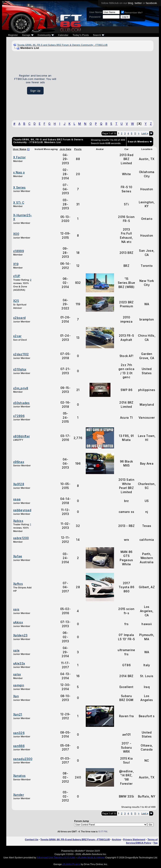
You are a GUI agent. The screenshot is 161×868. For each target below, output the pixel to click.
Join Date (65, 149)
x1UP (17, 276)
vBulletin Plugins (71, 864)
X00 (16, 234)
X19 (16, 264)
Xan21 (18, 714)
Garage (28, 35)
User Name (96, 12)
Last (145, 133)
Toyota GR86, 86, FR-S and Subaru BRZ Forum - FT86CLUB (75, 839)
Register (13, 35)
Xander (19, 795)
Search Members (138, 142)
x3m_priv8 (21, 388)
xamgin (19, 685)
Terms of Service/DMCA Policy (142, 841)
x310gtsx (20, 369)
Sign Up (35, 91)
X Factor (19, 157)
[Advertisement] (106, 84)
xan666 (19, 746)
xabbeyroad (22, 510)
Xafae (18, 556)
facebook (151, 3)
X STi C (19, 203)
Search (99, 35)
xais (16, 609)
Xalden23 (20, 635)
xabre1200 (21, 538)
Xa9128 (19, 484)
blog (130, 3)
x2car (17, 336)
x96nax (19, 462)
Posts (78, 149)
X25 (16, 301)
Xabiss (18, 521)
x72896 (19, 416)
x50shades (21, 403)
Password (95, 17)
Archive (116, 839)
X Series (19, 187)
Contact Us (32, 839)
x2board (19, 318)
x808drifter (21, 436)
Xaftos (18, 584)
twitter (138, 3)
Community (46, 35)
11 (135, 133)
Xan (16, 696)
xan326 (19, 733)
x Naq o (19, 172)
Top (156, 843)
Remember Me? (132, 13)
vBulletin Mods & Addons (91, 858)
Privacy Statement (134, 839)
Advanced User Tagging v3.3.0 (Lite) (56, 858)
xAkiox (18, 622)
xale (16, 650)
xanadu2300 (23, 759)
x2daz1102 (21, 354)
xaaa (17, 499)
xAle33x (19, 663)
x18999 (19, 251)
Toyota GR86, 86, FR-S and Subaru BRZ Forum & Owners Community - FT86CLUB (62, 45)
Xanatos (19, 776)
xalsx (17, 674)
